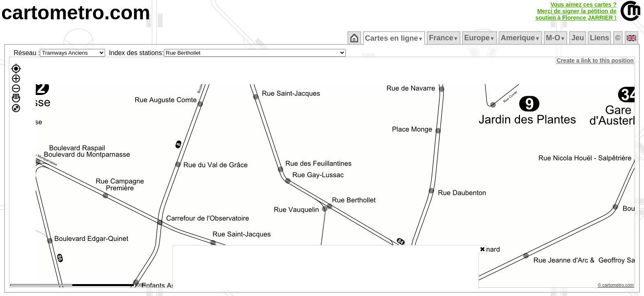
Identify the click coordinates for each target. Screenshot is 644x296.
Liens (600, 38)
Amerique (521, 38)
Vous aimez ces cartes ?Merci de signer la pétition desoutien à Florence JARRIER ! (576, 11)
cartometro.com (76, 13)
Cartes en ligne (394, 38)
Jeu (578, 38)
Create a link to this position (596, 60)
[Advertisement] (326, 267)
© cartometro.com (616, 286)
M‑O (556, 38)
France (444, 38)
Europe (480, 38)
